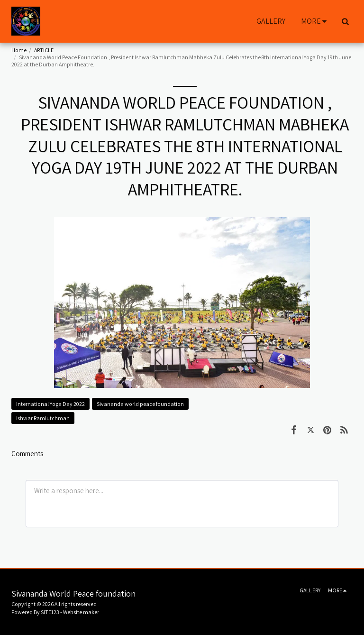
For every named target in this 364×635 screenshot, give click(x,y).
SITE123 (50, 612)
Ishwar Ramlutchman (43, 418)
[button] (345, 21)
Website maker (81, 612)
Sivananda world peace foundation (140, 404)
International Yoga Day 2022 (50, 404)
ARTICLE (44, 50)
